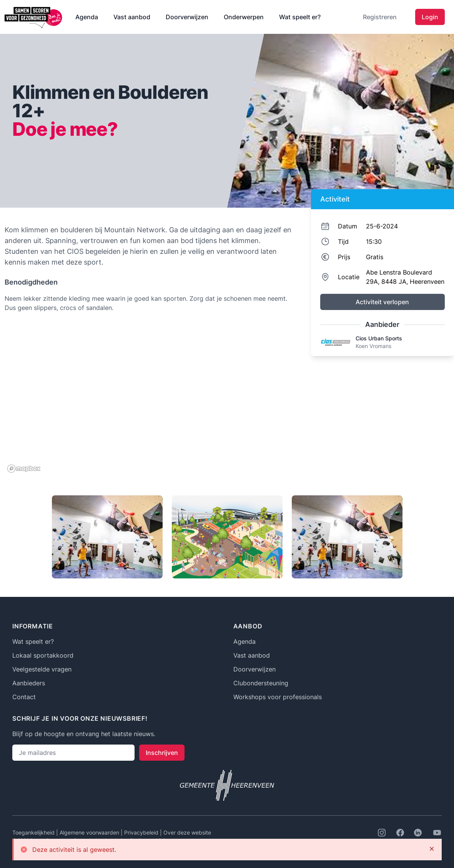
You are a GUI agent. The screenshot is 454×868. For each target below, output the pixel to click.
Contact (24, 697)
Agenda (87, 17)
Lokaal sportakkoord (43, 655)
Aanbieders (29, 683)
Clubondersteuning (261, 683)
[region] (149, 398)
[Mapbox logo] (24, 469)
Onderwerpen (244, 17)
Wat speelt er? (300, 17)
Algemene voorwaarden (90, 832)
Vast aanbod (132, 17)
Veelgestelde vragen (42, 669)
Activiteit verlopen (382, 302)
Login (430, 17)
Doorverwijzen (187, 17)
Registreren (380, 17)
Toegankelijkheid (34, 832)
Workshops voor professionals (278, 697)
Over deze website (187, 832)
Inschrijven (162, 753)
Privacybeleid (142, 832)
